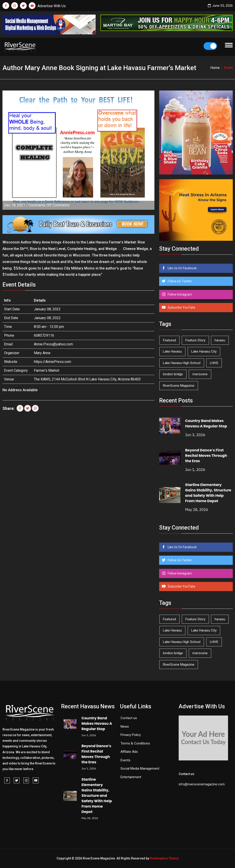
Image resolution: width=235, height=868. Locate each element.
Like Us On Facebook (182, 268)
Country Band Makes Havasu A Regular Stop (206, 423)
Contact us (129, 718)
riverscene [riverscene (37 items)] (200, 374)
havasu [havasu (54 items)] (220, 340)
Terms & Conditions (135, 743)
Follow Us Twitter (179, 281)
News (125, 727)
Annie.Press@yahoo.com (53, 344)
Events (125, 760)
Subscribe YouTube (181, 307)
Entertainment (131, 777)
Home (215, 68)
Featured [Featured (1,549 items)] (169, 340)
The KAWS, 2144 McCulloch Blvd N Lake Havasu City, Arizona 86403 (87, 379)
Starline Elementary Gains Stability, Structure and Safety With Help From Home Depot (208, 493)
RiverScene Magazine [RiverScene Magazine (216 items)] (179, 386)
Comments (49, 205)
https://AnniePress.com (53, 362)
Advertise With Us (52, 6)
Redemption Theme (164, 858)
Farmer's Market (47, 370)
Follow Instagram (179, 294)
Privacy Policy (131, 735)
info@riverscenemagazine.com (202, 784)
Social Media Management (140, 769)
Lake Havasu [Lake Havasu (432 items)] (172, 351)
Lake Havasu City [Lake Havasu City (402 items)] (204, 351)
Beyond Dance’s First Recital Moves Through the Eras (206, 456)
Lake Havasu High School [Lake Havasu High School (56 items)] (182, 363)
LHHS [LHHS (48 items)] (214, 363)
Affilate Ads (129, 752)
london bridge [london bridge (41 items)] (173, 374)
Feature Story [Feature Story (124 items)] (195, 340)
